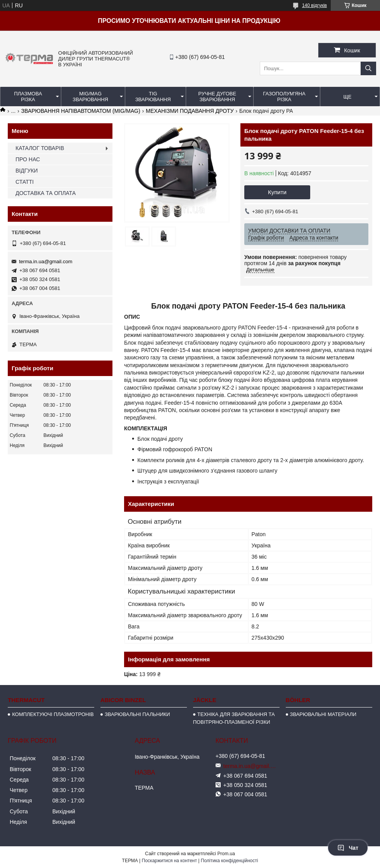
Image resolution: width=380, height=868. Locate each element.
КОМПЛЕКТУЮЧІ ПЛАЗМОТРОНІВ (53, 714)
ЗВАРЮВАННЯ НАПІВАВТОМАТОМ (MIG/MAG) (81, 111)
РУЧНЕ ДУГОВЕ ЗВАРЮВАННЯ (217, 97)
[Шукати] (368, 68)
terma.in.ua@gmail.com (46, 261)
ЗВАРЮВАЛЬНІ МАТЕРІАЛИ (323, 714)
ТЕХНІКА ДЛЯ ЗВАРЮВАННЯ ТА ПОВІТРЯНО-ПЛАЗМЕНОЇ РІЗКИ (234, 718)
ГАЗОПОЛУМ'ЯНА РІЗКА (284, 97)
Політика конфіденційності (230, 861)
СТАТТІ (25, 182)
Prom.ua (226, 854)
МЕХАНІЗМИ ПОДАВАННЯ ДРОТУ (190, 111)
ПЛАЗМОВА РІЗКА (28, 97)
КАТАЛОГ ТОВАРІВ (40, 148)
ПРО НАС (28, 159)
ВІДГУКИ (27, 171)
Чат (348, 848)
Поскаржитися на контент (169, 861)
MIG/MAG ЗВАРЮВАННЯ (90, 97)
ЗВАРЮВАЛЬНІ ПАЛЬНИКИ (137, 714)
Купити (277, 192)
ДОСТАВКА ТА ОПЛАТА (46, 193)
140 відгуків (314, 5)
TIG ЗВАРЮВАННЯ (153, 97)
